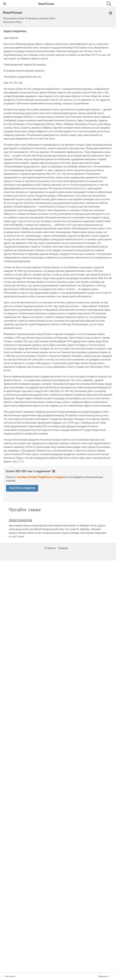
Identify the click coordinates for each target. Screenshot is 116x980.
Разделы (63, 548)
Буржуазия (103, 976)
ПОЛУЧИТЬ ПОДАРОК (22, 488)
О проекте (50, 548)
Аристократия (20, 520)
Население (10, 976)
